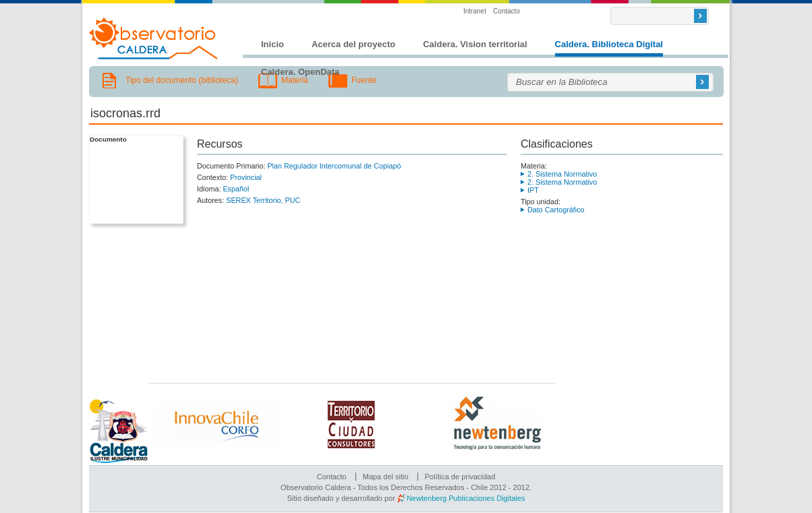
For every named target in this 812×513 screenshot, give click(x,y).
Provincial (246, 177)
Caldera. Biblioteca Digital (609, 44)
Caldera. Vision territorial (475, 44)
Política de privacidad (460, 477)
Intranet (475, 11)
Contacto (506, 11)
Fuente (364, 80)
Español (236, 189)
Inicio (272, 44)
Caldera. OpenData (300, 72)
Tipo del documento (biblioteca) (182, 80)
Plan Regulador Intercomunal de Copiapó (334, 166)
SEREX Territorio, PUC (263, 200)
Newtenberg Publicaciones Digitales (466, 498)
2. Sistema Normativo (562, 174)
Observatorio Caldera (154, 38)
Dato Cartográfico (556, 210)
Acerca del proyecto (353, 44)
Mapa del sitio (386, 477)
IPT (533, 190)
